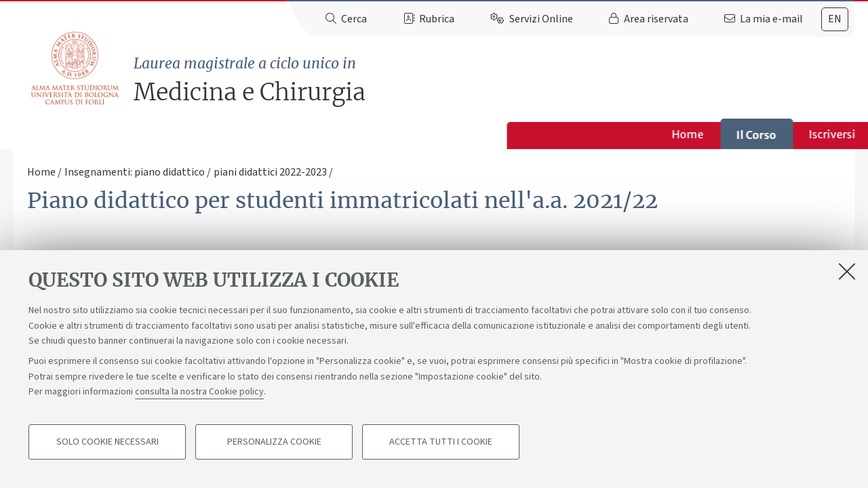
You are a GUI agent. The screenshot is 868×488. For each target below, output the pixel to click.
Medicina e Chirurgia (494, 80)
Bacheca (591, 134)
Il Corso (263, 135)
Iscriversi (339, 134)
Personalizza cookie (274, 451)
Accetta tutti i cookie (441, 451)
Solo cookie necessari (107, 451)
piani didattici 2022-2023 (270, 172)
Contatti (668, 134)
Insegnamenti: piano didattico (135, 172)
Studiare (417, 134)
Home (195, 134)
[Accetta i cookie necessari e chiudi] (847, 281)
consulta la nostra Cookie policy (199, 401)
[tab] (835, 19)
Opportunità (505, 134)
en (835, 19)
